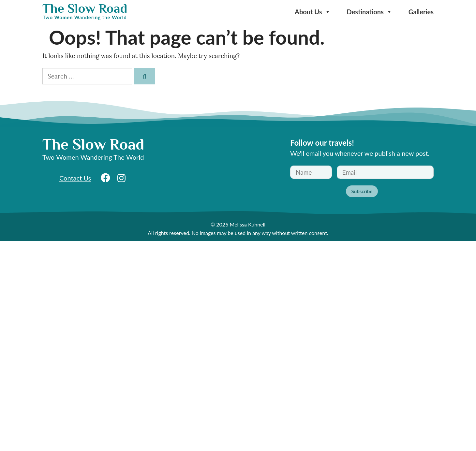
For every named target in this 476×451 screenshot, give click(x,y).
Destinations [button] (370, 12)
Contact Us (75, 178)
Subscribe (362, 191)
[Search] (144, 76)
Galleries (421, 12)
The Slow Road (85, 8)
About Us (313, 12)
